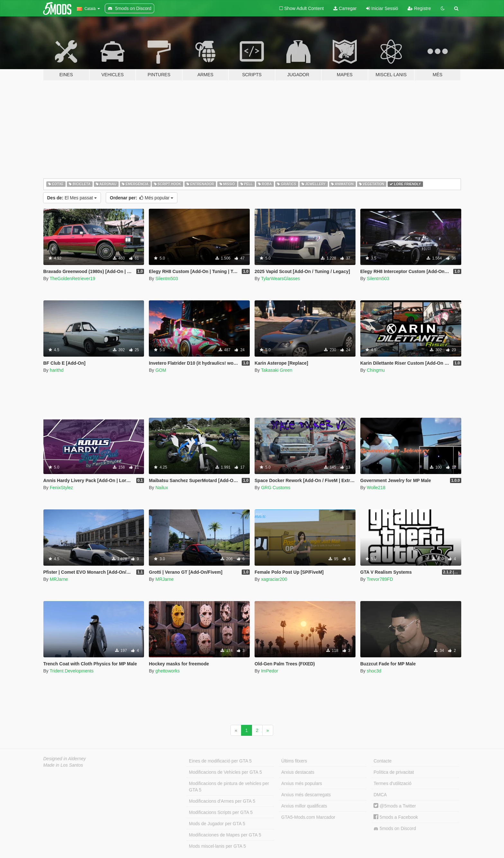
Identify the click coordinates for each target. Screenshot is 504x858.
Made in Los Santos (63, 765)
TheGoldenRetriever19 (72, 278)
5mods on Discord (395, 829)
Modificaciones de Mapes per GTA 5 (225, 835)
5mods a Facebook (396, 817)
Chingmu (376, 370)
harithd (57, 370)
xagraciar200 (274, 579)
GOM (161, 370)
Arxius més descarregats (306, 795)
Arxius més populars (302, 783)
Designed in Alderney (65, 759)
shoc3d (374, 671)
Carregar (345, 8)
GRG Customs (276, 488)
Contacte (382, 761)
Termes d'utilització (392, 783)
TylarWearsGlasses (280, 278)
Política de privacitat (394, 772)
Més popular (142, 198)
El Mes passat (72, 198)
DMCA (380, 795)
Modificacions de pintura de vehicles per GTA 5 (229, 787)
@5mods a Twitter (395, 806)
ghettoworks (167, 671)
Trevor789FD (380, 579)
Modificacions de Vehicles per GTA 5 (225, 772)
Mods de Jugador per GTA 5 (217, 824)
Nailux (162, 488)
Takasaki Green (277, 370)
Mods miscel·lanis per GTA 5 (217, 846)
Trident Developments (71, 671)
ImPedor (270, 671)
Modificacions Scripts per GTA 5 (221, 812)
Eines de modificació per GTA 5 (220, 761)
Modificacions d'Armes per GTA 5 (222, 801)
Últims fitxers (294, 761)
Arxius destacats (298, 772)
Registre (419, 8)
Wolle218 (376, 488)
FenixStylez (61, 488)
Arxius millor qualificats (304, 806)
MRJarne (59, 579)
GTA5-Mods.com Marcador (308, 817)
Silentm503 (166, 278)
